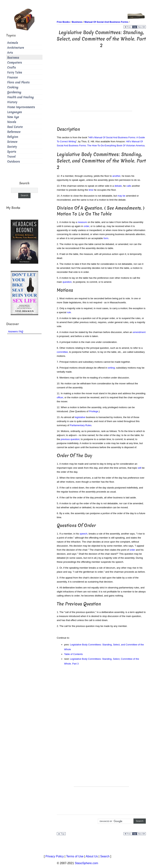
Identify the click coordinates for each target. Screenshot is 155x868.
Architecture (16, 48)
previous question (70, 439)
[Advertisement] (101, 85)
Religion (13, 137)
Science (12, 142)
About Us (92, 856)
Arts (10, 53)
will (140, 468)
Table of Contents (73, 654)
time (91, 190)
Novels (12, 122)
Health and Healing (20, 97)
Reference (14, 132)
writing (111, 368)
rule (69, 312)
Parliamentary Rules (81, 425)
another (116, 176)
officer (60, 397)
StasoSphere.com (87, 863)
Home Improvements (21, 107)
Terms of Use (75, 856)
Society (12, 147)
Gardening (14, 92)
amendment (139, 332)
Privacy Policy (55, 856)
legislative (80, 417)
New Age (13, 117)
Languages (15, 112)
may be (121, 196)
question (67, 282)
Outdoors (14, 162)
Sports (12, 152)
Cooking (13, 87)
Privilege (94, 411)
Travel (11, 157)
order (86, 226)
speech (83, 534)
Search (105, 856)
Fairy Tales (15, 73)
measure (82, 222)
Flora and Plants (18, 82)
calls (129, 186)
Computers (15, 63)
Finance (12, 77)
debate (118, 186)
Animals (13, 43)
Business (13, 58)
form (106, 238)
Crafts (11, 68)
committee (62, 352)
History (12, 102)
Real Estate (15, 127)
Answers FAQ (16, 332)
